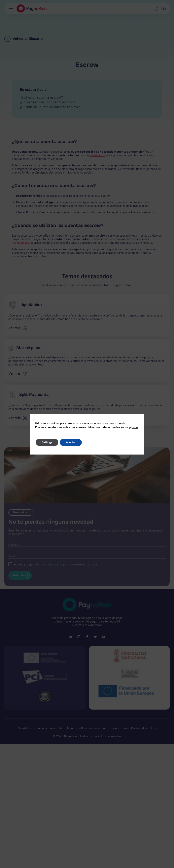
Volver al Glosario (24, 39)
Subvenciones (46, 728)
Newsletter (25, 728)
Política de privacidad (92, 728)
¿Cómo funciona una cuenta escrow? (47, 103)
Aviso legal (67, 728)
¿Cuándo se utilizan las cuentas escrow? (50, 107)
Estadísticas (119, 728)
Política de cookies (144, 728)
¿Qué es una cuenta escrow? (41, 98)
